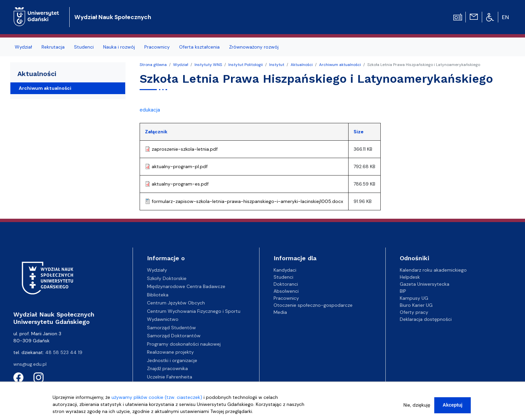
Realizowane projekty (170, 352)
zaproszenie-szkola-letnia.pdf (185, 149)
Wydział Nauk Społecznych (113, 17)
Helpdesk (410, 277)
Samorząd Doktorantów (174, 336)
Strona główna (153, 65)
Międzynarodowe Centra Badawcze (186, 286)
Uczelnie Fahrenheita (170, 377)
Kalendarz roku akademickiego (433, 270)
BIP (403, 291)
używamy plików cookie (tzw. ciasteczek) (157, 400)
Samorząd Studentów (171, 328)
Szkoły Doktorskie (167, 278)
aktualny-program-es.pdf (180, 184)
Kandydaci (285, 270)
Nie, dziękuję (417, 408)
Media (280, 312)
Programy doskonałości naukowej (184, 344)
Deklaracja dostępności (426, 319)
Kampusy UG (414, 298)
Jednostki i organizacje (172, 360)
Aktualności (302, 65)
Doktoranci (286, 284)
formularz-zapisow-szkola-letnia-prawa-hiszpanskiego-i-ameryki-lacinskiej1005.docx (247, 201)
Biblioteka (158, 295)
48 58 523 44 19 (64, 352)
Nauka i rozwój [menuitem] (119, 47)
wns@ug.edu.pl (30, 364)
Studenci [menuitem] (84, 47)
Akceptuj (453, 408)
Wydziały (157, 270)
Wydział (181, 65)
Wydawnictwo (163, 319)
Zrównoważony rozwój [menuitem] (254, 47)
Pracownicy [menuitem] (157, 47)
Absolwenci (286, 291)
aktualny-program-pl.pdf (180, 166)
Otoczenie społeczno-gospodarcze (313, 305)
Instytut (277, 65)
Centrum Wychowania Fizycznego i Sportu (194, 311)
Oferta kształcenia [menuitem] (199, 47)
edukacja (150, 110)
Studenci (283, 277)
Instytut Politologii (246, 65)
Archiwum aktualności (340, 65)
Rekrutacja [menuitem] (53, 47)
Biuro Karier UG (416, 305)
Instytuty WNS (208, 65)
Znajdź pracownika (167, 368)
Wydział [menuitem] (23, 47)
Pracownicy (286, 298)
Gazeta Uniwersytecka (425, 284)
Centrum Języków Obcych (176, 303)
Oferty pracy (414, 312)
